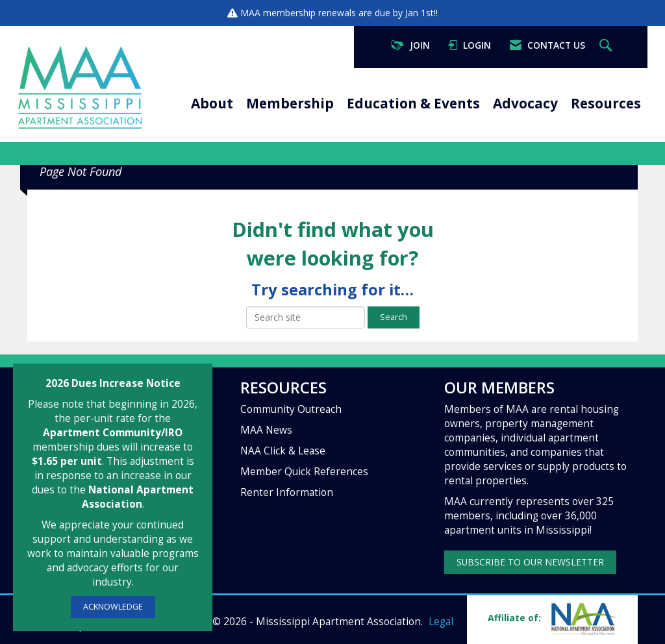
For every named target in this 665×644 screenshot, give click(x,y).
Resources (606, 103)
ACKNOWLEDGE (113, 607)
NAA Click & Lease (283, 451)
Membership (290, 103)
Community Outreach (291, 409)
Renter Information (287, 492)
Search (394, 317)
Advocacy (525, 103)
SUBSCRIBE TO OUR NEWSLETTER (530, 562)
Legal (441, 622)
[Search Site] (607, 46)
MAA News (266, 430)
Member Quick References (304, 472)
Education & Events (413, 103)
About (212, 103)
